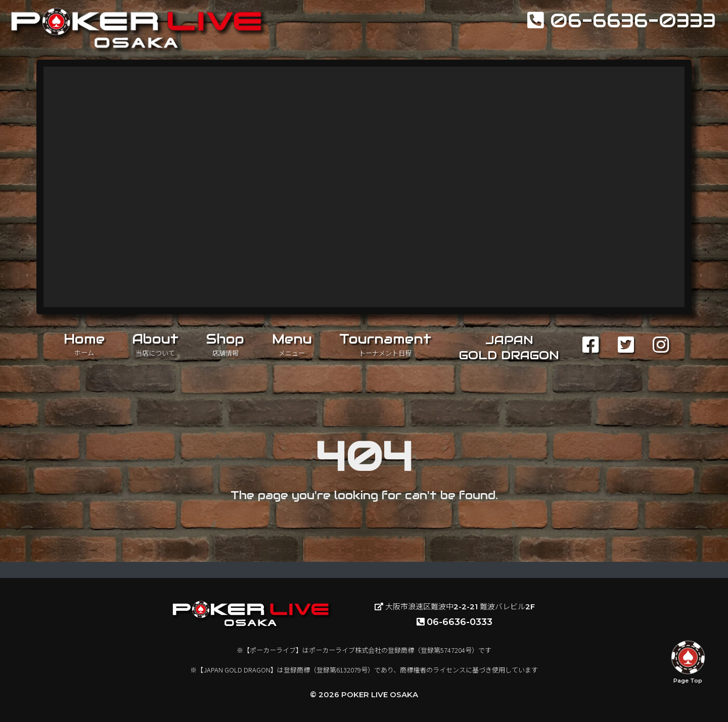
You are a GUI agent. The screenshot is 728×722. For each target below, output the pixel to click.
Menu (292, 344)
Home (84, 344)
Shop (225, 344)
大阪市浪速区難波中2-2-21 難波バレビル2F (455, 607)
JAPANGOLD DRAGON (509, 348)
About (155, 344)
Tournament (385, 344)
